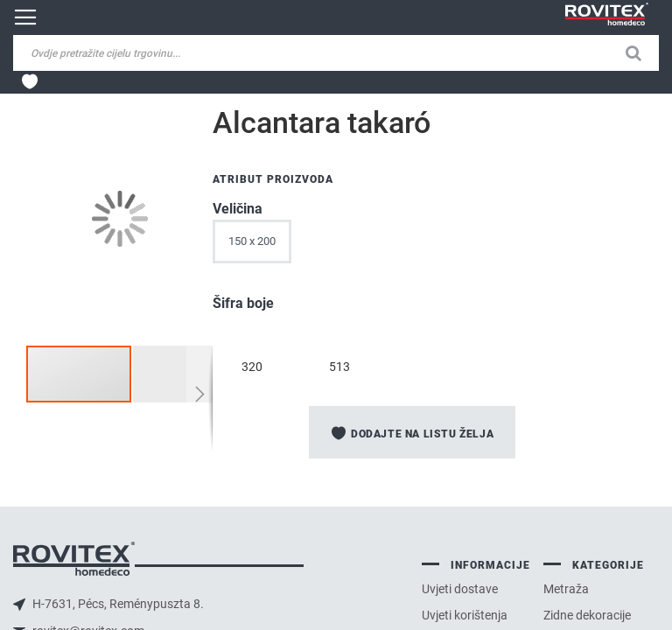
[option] (252, 336)
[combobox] (149, 53)
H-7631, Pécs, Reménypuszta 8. (117, 604)
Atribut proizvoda (273, 179)
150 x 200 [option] (252, 241)
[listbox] (423, 246)
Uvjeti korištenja (465, 615)
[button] (185, 374)
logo (74, 559)
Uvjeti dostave (460, 589)
